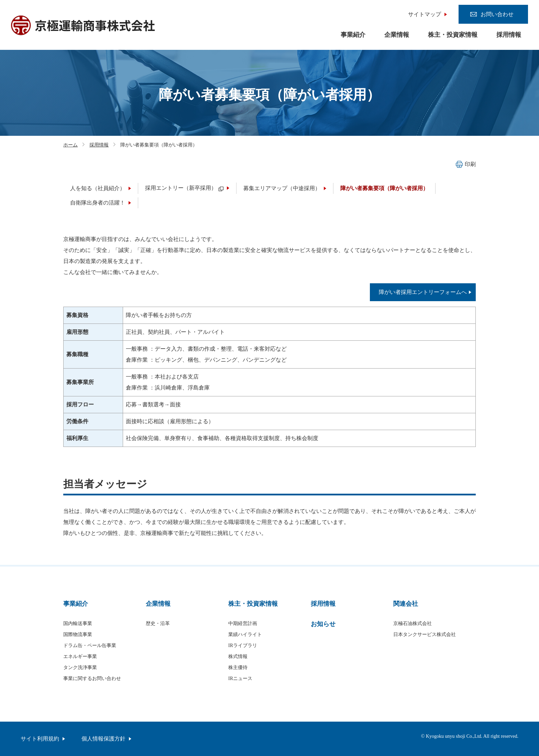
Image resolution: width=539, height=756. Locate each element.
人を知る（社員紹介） (98, 188)
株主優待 (238, 667)
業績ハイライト (245, 634)
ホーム (70, 145)
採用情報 (509, 35)
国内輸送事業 (78, 623)
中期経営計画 (243, 623)
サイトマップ (425, 14)
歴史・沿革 (158, 623)
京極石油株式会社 (412, 623)
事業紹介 (353, 35)
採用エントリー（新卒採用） (184, 188)
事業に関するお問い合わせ (92, 678)
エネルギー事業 (80, 656)
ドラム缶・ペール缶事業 (90, 645)
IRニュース (240, 678)
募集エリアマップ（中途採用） (282, 188)
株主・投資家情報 (453, 35)
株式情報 (238, 656)
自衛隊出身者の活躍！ (98, 203)
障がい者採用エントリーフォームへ (423, 292)
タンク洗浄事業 (80, 667)
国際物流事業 (78, 634)
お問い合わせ (497, 14)
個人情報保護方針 (103, 739)
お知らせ (323, 624)
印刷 (466, 164)
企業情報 (397, 35)
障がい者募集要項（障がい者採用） (384, 188)
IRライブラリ (243, 645)
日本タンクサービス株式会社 (425, 634)
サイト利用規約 (40, 739)
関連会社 (406, 604)
